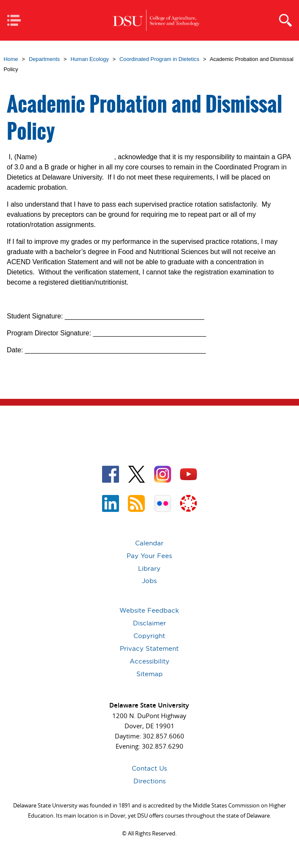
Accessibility (149, 661)
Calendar (149, 543)
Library (149, 568)
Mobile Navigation (17, 21)
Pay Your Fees (149, 556)
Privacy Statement (149, 648)
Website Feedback (149, 610)
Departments (44, 59)
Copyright (149, 636)
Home (11, 59)
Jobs (149, 581)
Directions (149, 781)
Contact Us (149, 768)
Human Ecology (89, 59)
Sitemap (149, 674)
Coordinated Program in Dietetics (159, 59)
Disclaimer (149, 623)
